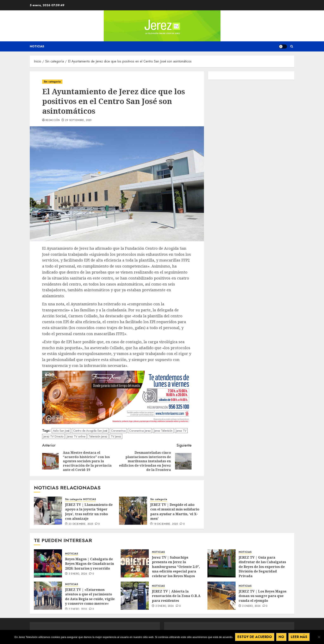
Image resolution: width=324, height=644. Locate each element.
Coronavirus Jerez (140, 431)
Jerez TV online (76, 436)
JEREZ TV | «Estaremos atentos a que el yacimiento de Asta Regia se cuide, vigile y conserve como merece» (90, 597)
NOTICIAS (89, 499)
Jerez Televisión (163, 431)
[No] (319, 637)
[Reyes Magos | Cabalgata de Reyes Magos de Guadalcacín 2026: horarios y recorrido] (48, 563)
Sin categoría (52, 82)
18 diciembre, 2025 (166, 524)
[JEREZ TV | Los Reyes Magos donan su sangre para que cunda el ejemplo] (222, 596)
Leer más (299, 637)
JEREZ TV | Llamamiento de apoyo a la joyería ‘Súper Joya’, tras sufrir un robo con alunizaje (89, 512)
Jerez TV (181, 431)
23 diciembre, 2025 (81, 524)
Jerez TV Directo (53, 436)
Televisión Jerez (98, 436)
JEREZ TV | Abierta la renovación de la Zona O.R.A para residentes (176, 596)
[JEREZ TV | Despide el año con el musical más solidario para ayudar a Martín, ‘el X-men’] (133, 511)
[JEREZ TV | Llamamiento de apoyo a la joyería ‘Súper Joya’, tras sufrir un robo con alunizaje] (48, 511)
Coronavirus (118, 431)
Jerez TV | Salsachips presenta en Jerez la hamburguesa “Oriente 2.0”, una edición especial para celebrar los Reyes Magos (176, 567)
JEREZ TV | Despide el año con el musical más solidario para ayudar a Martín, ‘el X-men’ (175, 512)
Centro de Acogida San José (90, 431)
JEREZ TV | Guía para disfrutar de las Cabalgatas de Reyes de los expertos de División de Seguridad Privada (262, 567)
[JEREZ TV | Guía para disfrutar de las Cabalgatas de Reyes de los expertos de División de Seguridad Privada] (222, 563)
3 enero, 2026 (78, 574)
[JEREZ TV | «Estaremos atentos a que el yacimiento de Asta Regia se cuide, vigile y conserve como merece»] (48, 596)
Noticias (37, 46)
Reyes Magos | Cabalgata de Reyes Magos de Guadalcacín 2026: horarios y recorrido (90, 564)
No (281, 637)
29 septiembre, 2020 (78, 120)
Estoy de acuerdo (255, 637)
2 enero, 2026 (78, 609)
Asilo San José (61, 431)
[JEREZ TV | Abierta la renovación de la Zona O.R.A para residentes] (135, 596)
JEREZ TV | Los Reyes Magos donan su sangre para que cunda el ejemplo (263, 596)
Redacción (53, 120)
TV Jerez (116, 436)
